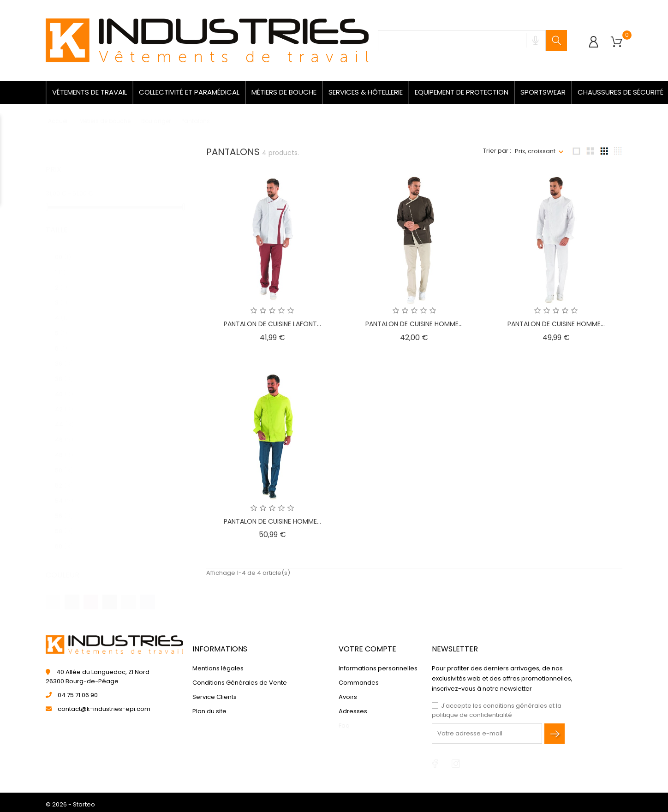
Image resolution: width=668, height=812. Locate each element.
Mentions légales (218, 668)
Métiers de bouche (284, 92)
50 (64, 461)
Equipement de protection (462, 92)
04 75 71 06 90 (78, 695)
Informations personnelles (378, 668)
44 (64, 415)
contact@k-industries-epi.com (104, 709)
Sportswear (543, 92)
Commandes (359, 683)
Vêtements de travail (89, 92)
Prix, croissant (535, 151)
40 (64, 385)
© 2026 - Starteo (70, 804)
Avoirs (348, 697)
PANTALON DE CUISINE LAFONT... (272, 324)
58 (64, 522)
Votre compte (367, 649)
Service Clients (215, 697)
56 (64, 507)
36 (64, 355)
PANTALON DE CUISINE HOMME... (414, 324)
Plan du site (209, 711)
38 (64, 370)
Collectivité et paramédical (189, 92)
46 (64, 431)
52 (64, 476)
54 (64, 492)
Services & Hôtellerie (366, 92)
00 (63, 248)
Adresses (353, 711)
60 (64, 537)
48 (64, 446)
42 (64, 400)
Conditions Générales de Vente (240, 683)
